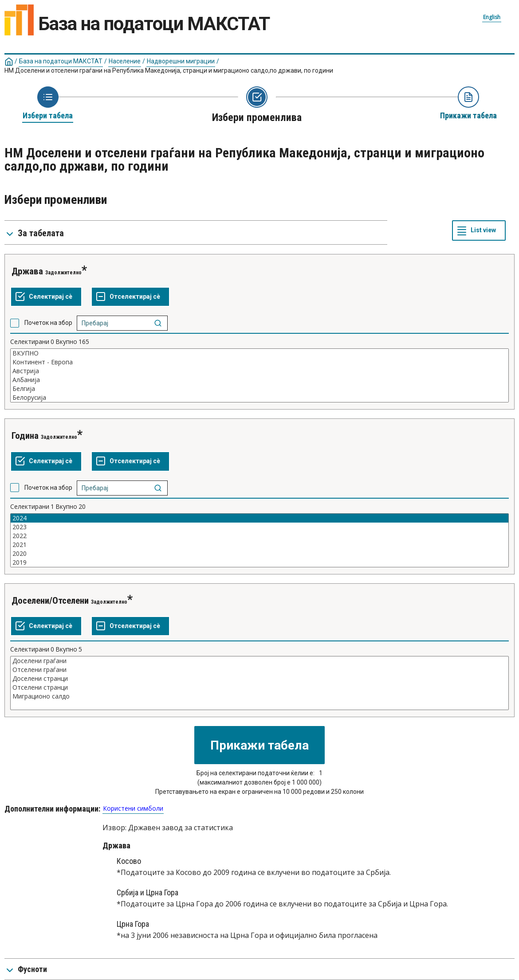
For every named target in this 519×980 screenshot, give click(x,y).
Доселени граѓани (259, 661)
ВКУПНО (259, 353)
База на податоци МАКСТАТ (61, 61)
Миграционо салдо (259, 696)
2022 (259, 536)
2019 (259, 562)
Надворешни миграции (181, 61)
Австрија (259, 371)
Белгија (259, 389)
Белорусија (259, 398)
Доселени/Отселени (50, 601)
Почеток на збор (48, 323)
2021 (259, 545)
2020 (259, 554)
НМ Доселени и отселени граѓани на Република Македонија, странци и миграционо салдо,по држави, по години (169, 70)
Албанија (259, 380)
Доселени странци (259, 679)
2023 (259, 527)
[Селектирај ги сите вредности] (46, 297)
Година (25, 436)
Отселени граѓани (259, 670)
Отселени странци (259, 687)
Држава (27, 271)
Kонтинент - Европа (259, 362)
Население (125, 61)
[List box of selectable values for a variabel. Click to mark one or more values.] (259, 375)
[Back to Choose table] (48, 104)
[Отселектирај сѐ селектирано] (130, 297)
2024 (259, 518)
